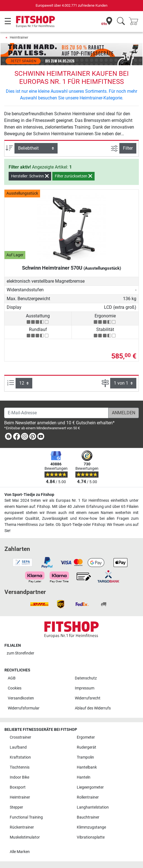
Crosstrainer (20, 737)
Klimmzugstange (91, 827)
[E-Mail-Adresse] (56, 413)
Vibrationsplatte (91, 837)
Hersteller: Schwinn (30, 176)
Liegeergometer (90, 787)
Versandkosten (21, 698)
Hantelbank (87, 767)
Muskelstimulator (25, 837)
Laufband (18, 747)
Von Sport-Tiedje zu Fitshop (29, 495)
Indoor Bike (19, 777)
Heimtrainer (19, 37)
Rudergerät (87, 747)
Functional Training (26, 817)
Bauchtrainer (88, 817)
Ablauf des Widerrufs (93, 708)
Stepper (16, 807)
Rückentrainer (22, 827)
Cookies (15, 688)
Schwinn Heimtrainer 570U (71, 268)
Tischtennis (20, 767)
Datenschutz (86, 678)
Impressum (85, 688)
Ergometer (86, 737)
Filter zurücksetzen (73, 176)
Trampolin (85, 757)
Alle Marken (20, 852)
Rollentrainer (88, 797)
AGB (12, 678)
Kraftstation (20, 757)
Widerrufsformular (24, 708)
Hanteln (84, 777)
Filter (128, 148)
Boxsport (18, 787)
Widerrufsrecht (88, 698)
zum (20, 653)
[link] (8, 437)
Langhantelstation (93, 807)
